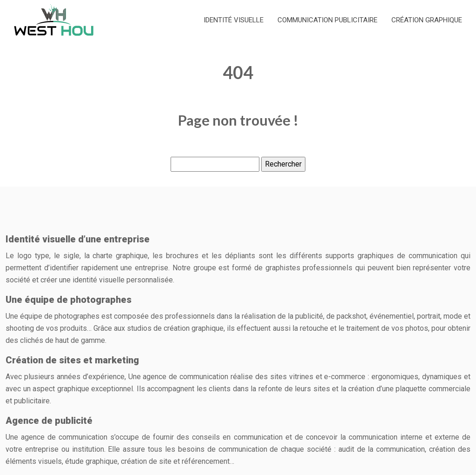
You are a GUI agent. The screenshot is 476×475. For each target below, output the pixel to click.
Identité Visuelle (234, 20)
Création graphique (427, 20)
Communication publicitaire (327, 20)
